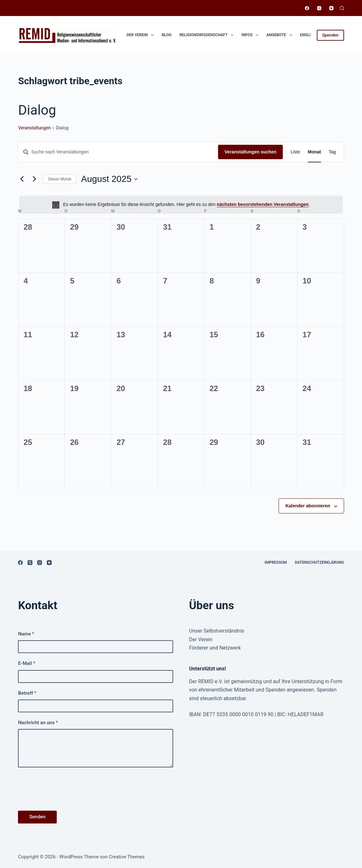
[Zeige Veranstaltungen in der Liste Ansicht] (295, 152)
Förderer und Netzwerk (215, 648)
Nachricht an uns (38, 723)
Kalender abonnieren (308, 506)
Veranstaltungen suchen (250, 152)
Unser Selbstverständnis (217, 631)
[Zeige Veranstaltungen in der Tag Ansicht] (332, 152)
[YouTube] (331, 8)
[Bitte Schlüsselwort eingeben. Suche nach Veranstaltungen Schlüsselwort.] (118, 152)
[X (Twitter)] (30, 563)
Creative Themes (127, 857)
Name (26, 634)
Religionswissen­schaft (208, 35)
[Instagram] (319, 8)
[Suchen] (342, 8)
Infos (251, 35)
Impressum (276, 562)
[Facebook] (307, 8)
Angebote (281, 35)
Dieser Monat (59, 179)
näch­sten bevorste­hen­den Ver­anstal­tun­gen (263, 204)
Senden (37, 817)
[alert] (181, 205)
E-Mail (26, 663)
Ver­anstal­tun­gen (34, 128)
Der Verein (142, 35)
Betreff (27, 693)
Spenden (330, 35)
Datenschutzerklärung (320, 562)
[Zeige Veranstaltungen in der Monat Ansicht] (314, 152)
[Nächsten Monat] (34, 179)
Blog (166, 35)
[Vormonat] (22, 179)
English (308, 35)
